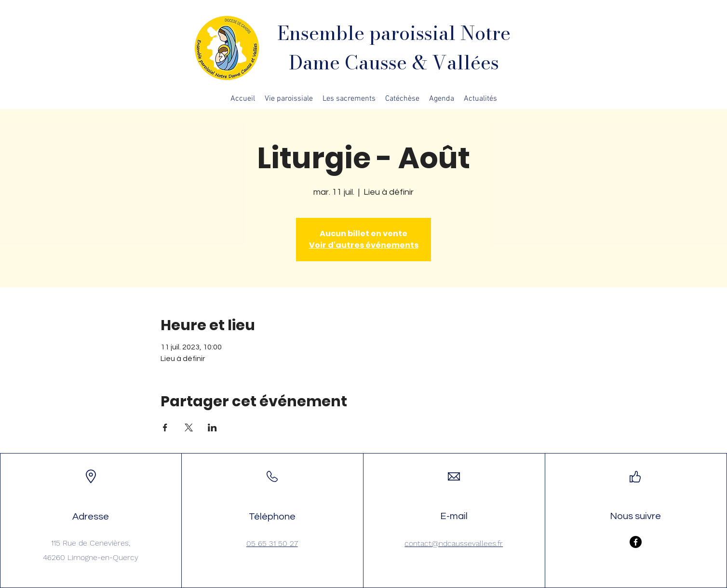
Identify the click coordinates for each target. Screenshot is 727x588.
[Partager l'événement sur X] (189, 428)
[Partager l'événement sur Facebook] (165, 428)
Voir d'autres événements (364, 245)
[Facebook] (636, 542)
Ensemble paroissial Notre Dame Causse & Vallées (394, 48)
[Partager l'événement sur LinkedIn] (212, 428)
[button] (289, 99)
